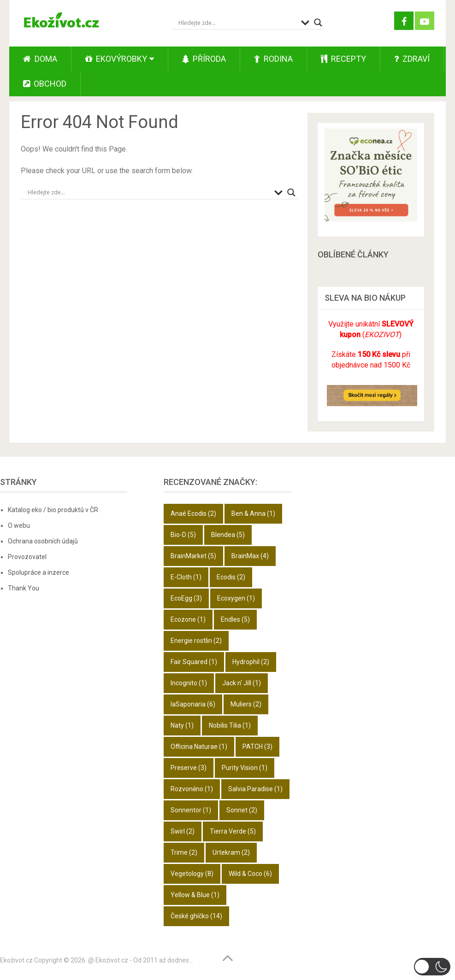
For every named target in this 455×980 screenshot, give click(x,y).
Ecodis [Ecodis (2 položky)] (231, 577)
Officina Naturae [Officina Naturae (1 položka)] (199, 747)
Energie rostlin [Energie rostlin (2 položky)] (196, 641)
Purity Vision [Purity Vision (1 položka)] (245, 768)
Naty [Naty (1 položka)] (182, 725)
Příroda (204, 59)
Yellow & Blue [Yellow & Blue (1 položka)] (195, 895)
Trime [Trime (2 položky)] (184, 852)
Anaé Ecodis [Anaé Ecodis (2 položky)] (193, 513)
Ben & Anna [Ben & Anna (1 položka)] (253, 513)
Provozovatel (27, 557)
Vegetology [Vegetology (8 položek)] (192, 874)
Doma (40, 59)
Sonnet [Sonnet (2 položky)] (242, 810)
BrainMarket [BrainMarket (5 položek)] (193, 556)
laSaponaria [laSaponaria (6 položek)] (193, 704)
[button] (432, 967)
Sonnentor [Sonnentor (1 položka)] (191, 810)
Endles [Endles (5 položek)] (235, 619)
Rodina (273, 59)
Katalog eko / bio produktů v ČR (53, 510)
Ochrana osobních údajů (43, 541)
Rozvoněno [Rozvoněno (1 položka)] (192, 789)
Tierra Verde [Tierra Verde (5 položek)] (233, 831)
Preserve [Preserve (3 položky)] (189, 768)
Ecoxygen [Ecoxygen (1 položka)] (236, 598)
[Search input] (237, 23)
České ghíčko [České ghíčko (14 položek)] (196, 916)
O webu (19, 525)
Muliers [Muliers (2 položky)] (246, 704)
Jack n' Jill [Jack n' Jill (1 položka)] (242, 683)
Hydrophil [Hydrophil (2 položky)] (251, 662)
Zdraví (412, 59)
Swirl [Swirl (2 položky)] (183, 831)
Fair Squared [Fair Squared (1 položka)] (194, 662)
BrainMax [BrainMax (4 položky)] (250, 556)
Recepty (343, 59)
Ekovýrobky (116, 59)
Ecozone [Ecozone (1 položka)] (188, 619)
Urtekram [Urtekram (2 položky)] (231, 852)
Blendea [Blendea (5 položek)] (228, 535)
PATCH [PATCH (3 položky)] (257, 747)
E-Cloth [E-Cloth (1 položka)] (186, 577)
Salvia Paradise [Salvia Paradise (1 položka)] (255, 789)
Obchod (45, 84)
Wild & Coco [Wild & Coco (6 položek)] (250, 874)
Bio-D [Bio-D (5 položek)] (183, 535)
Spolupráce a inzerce (38, 572)
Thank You (24, 588)
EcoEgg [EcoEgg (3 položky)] (186, 598)
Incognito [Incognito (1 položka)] (189, 683)
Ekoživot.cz (16, 960)
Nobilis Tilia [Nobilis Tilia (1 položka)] (230, 725)
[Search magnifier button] (318, 23)
